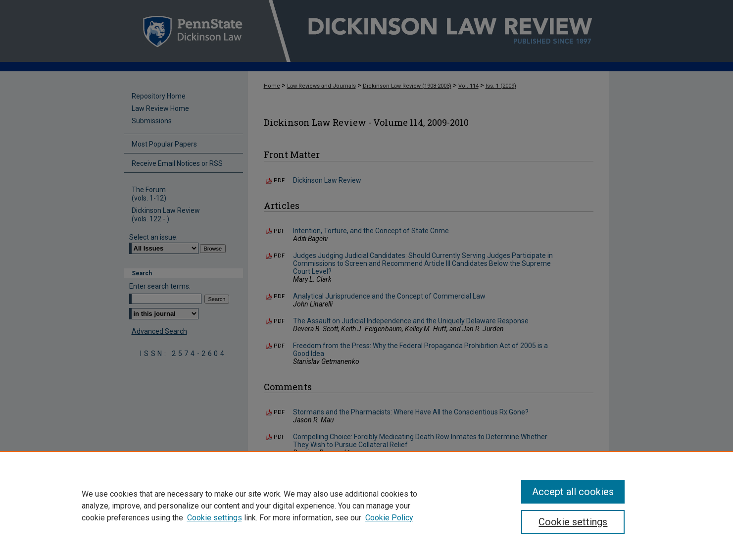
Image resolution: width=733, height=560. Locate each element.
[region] (366, 506)
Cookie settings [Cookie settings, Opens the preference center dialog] (573, 522)
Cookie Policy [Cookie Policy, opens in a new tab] (389, 518)
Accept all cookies (573, 492)
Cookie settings (215, 518)
